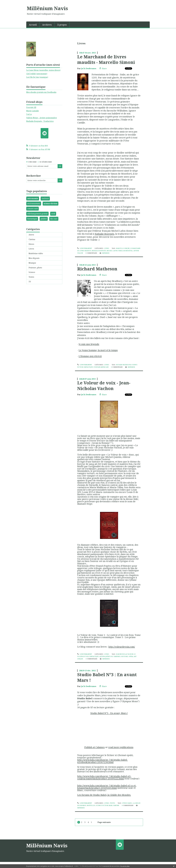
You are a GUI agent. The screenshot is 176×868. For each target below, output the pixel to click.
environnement (34, 204)
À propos (62, 25)
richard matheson (123, 365)
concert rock (32, 209)
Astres (31, 235)
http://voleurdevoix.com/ (122, 647)
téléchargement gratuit (37, 214)
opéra (131, 656)
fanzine (116, 805)
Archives (47, 25)
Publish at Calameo (95, 747)
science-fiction (51, 204)
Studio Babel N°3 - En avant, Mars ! (109, 713)
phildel (44, 219)
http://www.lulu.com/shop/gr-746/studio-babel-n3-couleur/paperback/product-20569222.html (104, 777)
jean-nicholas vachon (125, 654)
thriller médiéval (125, 251)
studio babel (127, 803)
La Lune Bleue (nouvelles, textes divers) (43, 70)
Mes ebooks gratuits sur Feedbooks (41, 92)
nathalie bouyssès (99, 251)
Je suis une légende (89, 344)
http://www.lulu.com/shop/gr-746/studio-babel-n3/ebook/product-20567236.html (102, 761)
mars (111, 805)
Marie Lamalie (33, 111)
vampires (117, 656)
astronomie (33, 198)
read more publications (121, 747)
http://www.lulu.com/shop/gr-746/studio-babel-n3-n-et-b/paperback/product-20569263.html (107, 787)
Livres (31, 249)
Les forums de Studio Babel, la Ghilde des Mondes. (104, 795)
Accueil (33, 25)
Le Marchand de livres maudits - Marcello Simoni (106, 59)
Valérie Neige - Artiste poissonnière (42, 118)
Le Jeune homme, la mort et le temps (98, 350)
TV (30, 282)
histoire (125, 656)
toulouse (45, 198)
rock (53, 214)
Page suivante (104, 822)
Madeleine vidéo (36, 253)
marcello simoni (123, 248)
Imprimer (104, 253)
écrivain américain (101, 367)
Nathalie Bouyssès (104, 234)
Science (32, 272)
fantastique (32, 219)
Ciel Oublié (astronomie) (37, 74)
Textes (31, 277)
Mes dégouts (34, 258)
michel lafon (112, 251)
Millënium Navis (47, 8)
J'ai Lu (29, 114)
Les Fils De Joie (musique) (37, 77)
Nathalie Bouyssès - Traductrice (40, 121)
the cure (54, 219)
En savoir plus (125, 866)
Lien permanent (85, 248)
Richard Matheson (97, 269)
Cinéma (32, 239)
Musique (32, 263)
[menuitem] (33, 25)
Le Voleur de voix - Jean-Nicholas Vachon (104, 385)
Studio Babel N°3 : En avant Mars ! (107, 677)
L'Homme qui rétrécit (90, 356)
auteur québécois (106, 656)
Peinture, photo (35, 268)
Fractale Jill (31, 107)
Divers (31, 244)
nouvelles (91, 805)
